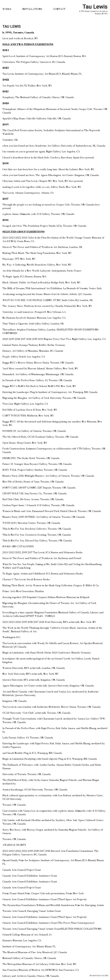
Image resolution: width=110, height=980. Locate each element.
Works (7, 9)
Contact (59, 9)
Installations (32, 9)
